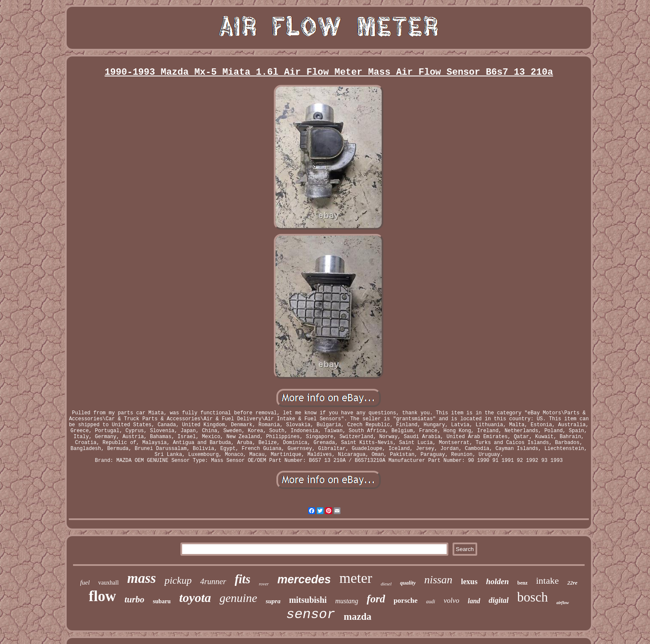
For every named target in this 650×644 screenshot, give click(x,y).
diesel (386, 584)
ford (376, 599)
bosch (532, 597)
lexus (469, 582)
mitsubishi (308, 600)
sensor (311, 614)
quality (408, 583)
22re (572, 583)
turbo (134, 599)
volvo (452, 600)
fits (243, 579)
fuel (85, 582)
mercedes (304, 579)
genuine (238, 598)
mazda (358, 617)
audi (431, 602)
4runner (213, 581)
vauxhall (108, 583)
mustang (347, 601)
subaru (162, 601)
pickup (178, 580)
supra (273, 601)
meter (356, 578)
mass (142, 578)
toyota (195, 598)
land (474, 601)
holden (498, 581)
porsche (406, 600)
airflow (562, 603)
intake (548, 581)
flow (102, 596)
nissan (438, 580)
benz (523, 583)
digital (499, 600)
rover (264, 584)
